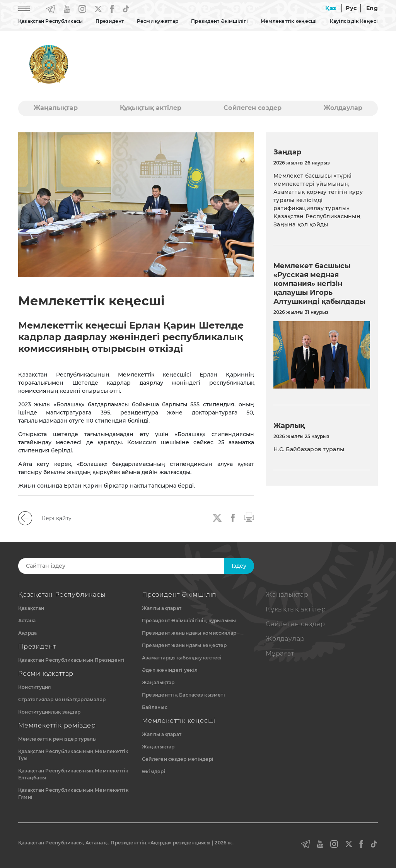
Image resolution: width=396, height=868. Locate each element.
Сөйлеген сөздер (253, 108)
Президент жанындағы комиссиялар (189, 633)
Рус (351, 8)
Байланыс (155, 707)
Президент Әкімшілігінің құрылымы (189, 621)
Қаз (331, 8)
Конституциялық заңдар (49, 712)
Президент (110, 21)
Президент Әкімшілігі (219, 21)
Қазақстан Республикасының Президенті (72, 660)
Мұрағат (280, 653)
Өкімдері (154, 771)
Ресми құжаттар (158, 21)
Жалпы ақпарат (162, 608)
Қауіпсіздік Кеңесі (354, 21)
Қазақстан (31, 608)
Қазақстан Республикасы (50, 21)
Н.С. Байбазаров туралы (309, 449)
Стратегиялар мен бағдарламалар (62, 699)
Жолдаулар (343, 108)
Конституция (35, 687)
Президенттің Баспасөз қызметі (183, 695)
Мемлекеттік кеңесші (289, 21)
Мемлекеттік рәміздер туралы (57, 739)
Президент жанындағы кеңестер (184, 645)
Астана (27, 621)
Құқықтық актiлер (151, 108)
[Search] (130, 566)
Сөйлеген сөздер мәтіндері (178, 759)
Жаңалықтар (56, 108)
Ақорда (27, 633)
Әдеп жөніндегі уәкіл (170, 670)
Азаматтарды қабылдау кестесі (182, 658)
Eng (372, 8)
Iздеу (239, 566)
